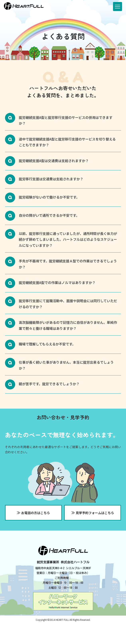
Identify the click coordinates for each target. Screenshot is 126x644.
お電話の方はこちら (33, 513)
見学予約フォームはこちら (93, 513)
